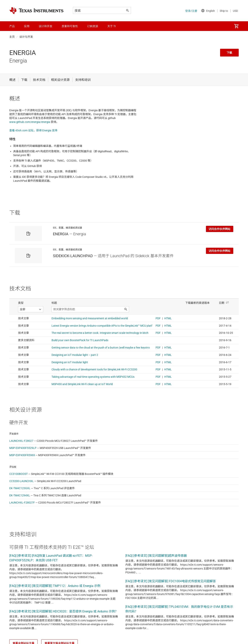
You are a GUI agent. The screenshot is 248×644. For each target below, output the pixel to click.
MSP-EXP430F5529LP (23, 448)
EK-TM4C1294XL (20, 495)
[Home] (36, 11)
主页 (12, 37)
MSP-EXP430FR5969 (22, 455)
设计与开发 (26, 37)
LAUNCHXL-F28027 (21, 441)
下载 (229, 53)
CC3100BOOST (19, 474)
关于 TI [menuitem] (112, 26)
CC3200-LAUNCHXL (22, 481)
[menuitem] (236, 26)
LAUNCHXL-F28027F (22, 503)
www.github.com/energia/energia (30, 122)
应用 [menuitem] (27, 26)
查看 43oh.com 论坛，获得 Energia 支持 (33, 130)
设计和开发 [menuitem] (46, 26)
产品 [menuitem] (12, 26)
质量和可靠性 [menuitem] (70, 26)
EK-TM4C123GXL (20, 488)
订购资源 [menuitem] (93, 26)
